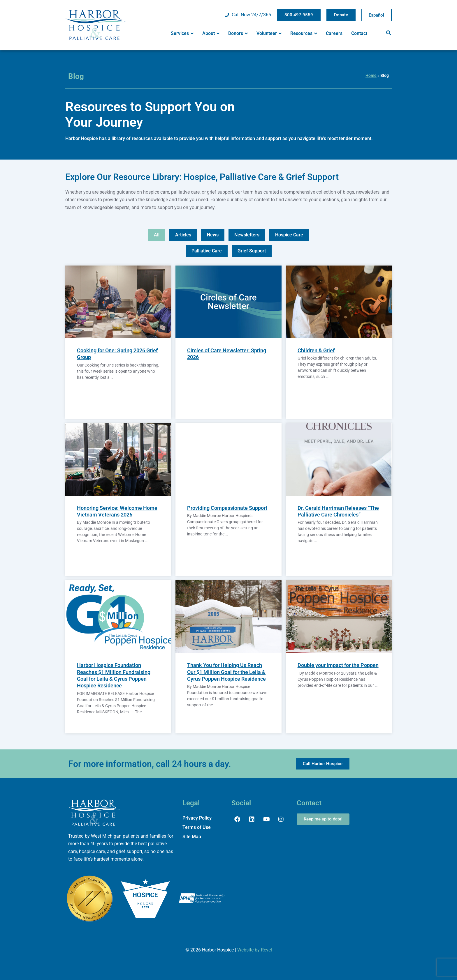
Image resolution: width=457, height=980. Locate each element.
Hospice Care (289, 235)
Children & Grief (316, 351)
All (157, 235)
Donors (238, 33)
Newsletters (247, 235)
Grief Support (252, 251)
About (211, 33)
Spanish (377, 15)
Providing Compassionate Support (227, 508)
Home (371, 75)
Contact (359, 33)
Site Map (192, 837)
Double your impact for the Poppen (338, 665)
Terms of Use (197, 827)
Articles (183, 235)
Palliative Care (207, 251)
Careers (334, 33)
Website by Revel (255, 950)
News (213, 235)
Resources (304, 33)
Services (182, 33)
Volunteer (269, 33)
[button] (389, 33)
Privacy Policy (197, 818)
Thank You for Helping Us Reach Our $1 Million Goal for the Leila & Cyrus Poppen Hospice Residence (226, 672)
